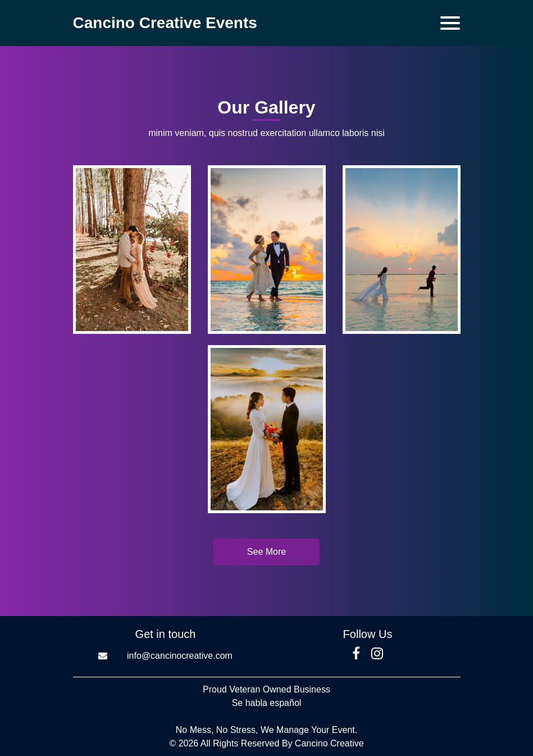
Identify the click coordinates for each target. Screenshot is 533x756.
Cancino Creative (329, 743)
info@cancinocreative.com (180, 656)
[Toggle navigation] (450, 23)
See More (266, 552)
